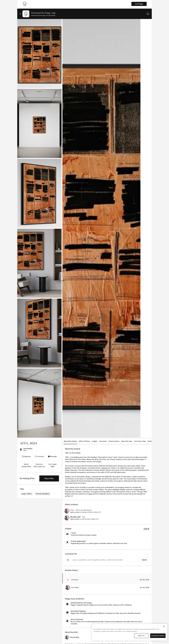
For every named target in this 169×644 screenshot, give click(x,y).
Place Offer (49, 478)
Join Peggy (139, 4)
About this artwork (70, 441)
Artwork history (114, 441)
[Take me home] (25, 4)
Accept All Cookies (158, 636)
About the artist (127, 441)
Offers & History (84, 441)
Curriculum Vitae (140, 441)
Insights (95, 441)
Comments (103, 441)
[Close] (164, 626)
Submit (144, 560)
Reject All (141, 636)
